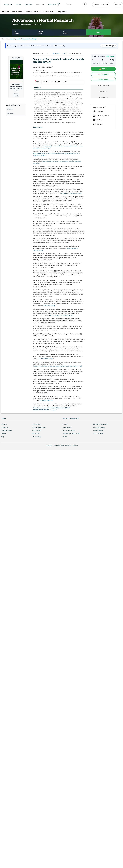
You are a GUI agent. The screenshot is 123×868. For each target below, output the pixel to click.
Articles (37, 12)
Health (65, 437)
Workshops (36, 434)
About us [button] (8, 5)
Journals (18, 39)
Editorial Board (48, 12)
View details (110, 56)
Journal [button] (28, 5)
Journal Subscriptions (39, 427)
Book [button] (18, 5)
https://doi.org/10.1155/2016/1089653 (62, 315)
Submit (99, 32)
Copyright (49, 445)
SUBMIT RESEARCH (101, 5)
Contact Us (5, 427)
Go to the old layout (109, 46)
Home (12, 39)
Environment (67, 427)
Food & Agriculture (69, 430)
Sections (28, 12)
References (11, 113)
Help (3, 437)
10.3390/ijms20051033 (46, 400)
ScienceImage (37, 437)
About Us (4, 424)
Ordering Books (6, 430)
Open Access (36, 424)
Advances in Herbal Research (12, 12)
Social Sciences (98, 434)
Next (64, 53)
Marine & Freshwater (100, 424)
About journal (60, 12)
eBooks (4, 434)
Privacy (76, 445)
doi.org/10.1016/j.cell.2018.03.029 (71, 193)
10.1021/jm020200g (49, 306)
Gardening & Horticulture (71, 434)
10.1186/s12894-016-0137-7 (46, 358)
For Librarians (37, 430)
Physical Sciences (99, 427)
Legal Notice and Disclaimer (63, 445)
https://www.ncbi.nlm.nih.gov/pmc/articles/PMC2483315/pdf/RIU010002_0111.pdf (58, 366)
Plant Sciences (98, 430)
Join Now (118, 5)
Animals (65, 424)
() (59, 5)
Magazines (40, 5)
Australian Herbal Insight (30, 39)
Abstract (10, 109)
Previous (57, 53)
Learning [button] (52, 5)
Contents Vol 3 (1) (77, 53)
